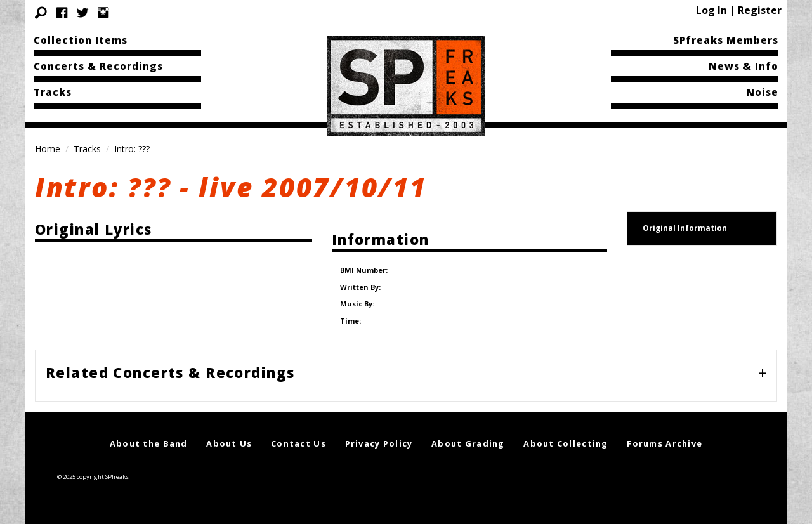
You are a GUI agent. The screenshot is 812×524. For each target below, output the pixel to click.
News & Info (743, 66)
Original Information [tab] (685, 228)
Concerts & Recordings (98, 66)
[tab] (406, 361)
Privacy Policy (379, 429)
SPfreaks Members (726, 40)
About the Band (149, 429)
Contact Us (298, 429)
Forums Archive (665, 429)
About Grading (468, 429)
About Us (229, 429)
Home (48, 149)
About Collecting (566, 429)
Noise (762, 92)
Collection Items (81, 40)
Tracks (53, 92)
